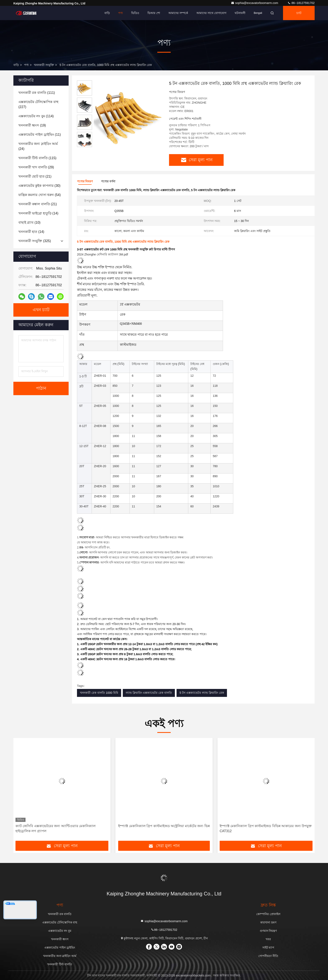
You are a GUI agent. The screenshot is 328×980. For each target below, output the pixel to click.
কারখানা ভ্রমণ (268, 922)
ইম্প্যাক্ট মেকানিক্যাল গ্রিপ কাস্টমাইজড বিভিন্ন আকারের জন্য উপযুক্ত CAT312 (266, 828)
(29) (36, 167)
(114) (36, 116)
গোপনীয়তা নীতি (268, 956)
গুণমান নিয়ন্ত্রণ (268, 931)
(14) (38, 213)
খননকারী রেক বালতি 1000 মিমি (99, 693)
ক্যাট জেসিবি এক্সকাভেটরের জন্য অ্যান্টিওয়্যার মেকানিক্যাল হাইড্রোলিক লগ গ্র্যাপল (56, 828)
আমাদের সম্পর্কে (178, 13)
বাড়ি (107, 13)
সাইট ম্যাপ (268, 948)
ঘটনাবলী (240, 13)
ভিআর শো (154, 13)
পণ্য (120, 13)
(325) (35, 241)
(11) (40, 135)
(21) (35, 176)
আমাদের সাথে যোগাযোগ (211, 13)
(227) (38, 104)
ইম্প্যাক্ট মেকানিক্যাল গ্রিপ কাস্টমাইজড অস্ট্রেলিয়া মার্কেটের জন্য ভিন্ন (164, 826)
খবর (268, 939)
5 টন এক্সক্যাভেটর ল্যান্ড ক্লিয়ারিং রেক (202, 693)
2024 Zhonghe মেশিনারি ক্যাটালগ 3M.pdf (102, 254)
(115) (37, 158)
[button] (85, 145)
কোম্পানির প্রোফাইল (268, 914)
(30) (39, 186)
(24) (38, 146)
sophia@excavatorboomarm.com (255, 3)
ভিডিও (135, 13)
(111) (37, 93)
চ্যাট (299, 13)
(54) (40, 195)
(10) (29, 222)
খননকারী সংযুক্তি (44, 65)
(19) (32, 125)
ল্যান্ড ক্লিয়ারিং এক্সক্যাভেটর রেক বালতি (149, 693)
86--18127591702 (301, 3)
